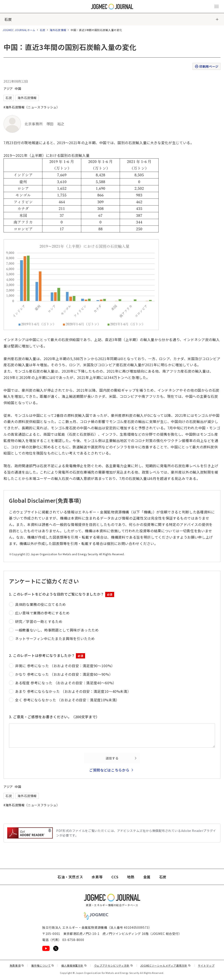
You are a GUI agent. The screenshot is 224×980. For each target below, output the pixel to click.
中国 (18, 88)
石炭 (8, 19)
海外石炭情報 (58, 30)
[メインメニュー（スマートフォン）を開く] (217, 7)
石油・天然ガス (70, 877)
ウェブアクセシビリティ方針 (114, 965)
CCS (115, 877)
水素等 (97, 877)
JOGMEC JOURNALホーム (19, 30)
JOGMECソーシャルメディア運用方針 (165, 965)
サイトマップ (206, 965)
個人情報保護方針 (74, 965)
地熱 (131, 877)
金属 (147, 877)
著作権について (43, 965)
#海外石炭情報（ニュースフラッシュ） (32, 107)
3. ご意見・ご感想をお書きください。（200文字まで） (54, 717)
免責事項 (17, 965)
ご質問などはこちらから (109, 770)
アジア (8, 88)
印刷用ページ (206, 66)
